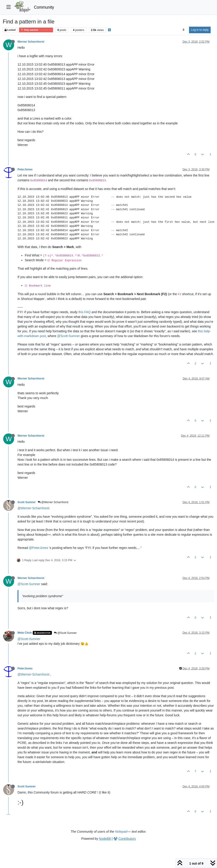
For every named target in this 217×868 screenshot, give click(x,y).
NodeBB (105, 839)
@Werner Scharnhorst (53, 502)
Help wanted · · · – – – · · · (36, 30)
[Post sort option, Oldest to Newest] (183, 30)
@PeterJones (39, 548)
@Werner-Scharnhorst (33, 508)
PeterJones (25, 169)
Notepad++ (123, 832)
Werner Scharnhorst (31, 42)
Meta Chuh (25, 633)
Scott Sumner (27, 502)
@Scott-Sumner (68, 336)
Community (44, 7)
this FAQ (85, 312)
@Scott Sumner (65, 633)
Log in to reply (200, 30)
